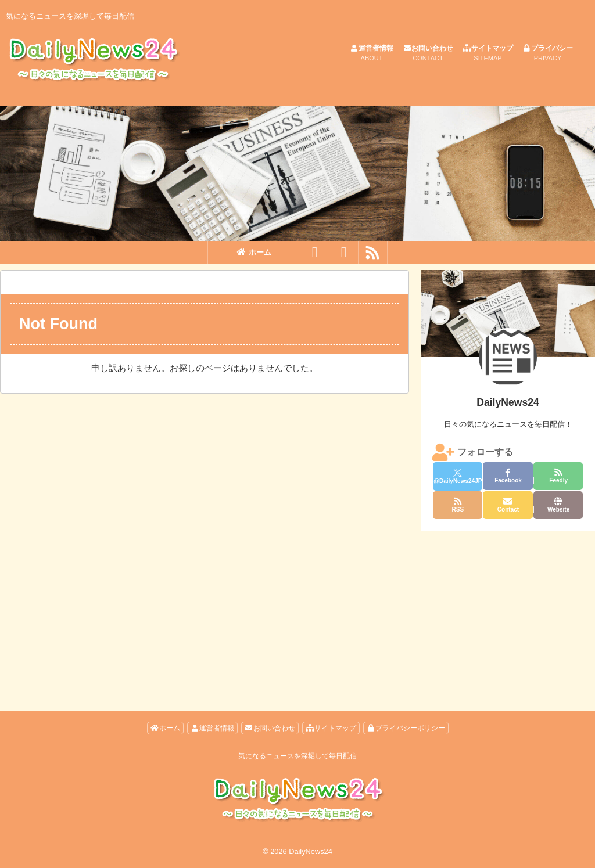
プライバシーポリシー (406, 728)
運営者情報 (372, 54)
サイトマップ (488, 54)
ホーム (254, 252)
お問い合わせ (428, 54)
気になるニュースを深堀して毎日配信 (297, 756)
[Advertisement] (508, 610)
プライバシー (548, 54)
